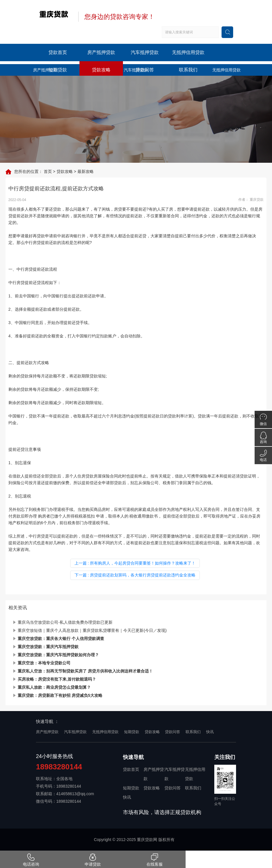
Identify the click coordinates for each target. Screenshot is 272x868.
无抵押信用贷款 (188, 52)
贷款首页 (58, 52)
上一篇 (135, 563)
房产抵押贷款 (101, 52)
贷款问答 (145, 70)
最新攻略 (86, 171)
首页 (48, 171)
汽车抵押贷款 (145, 52)
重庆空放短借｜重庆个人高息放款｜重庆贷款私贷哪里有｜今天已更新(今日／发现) (92, 630)
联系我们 (188, 70)
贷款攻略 (101, 70)
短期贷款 (58, 70)
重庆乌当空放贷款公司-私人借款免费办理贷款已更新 (65, 622)
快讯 (210, 732)
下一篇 (135, 575)
